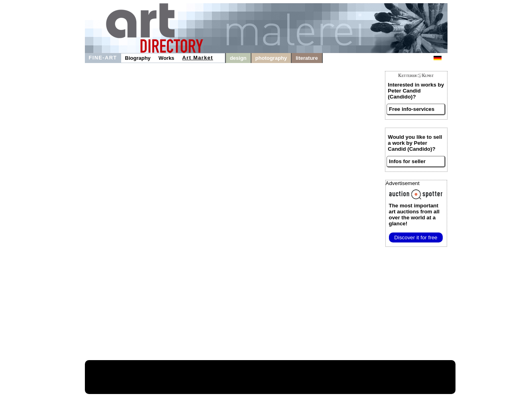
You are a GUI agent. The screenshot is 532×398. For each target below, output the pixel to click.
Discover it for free (416, 237)
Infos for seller (407, 161)
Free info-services (412, 109)
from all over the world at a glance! (414, 215)
